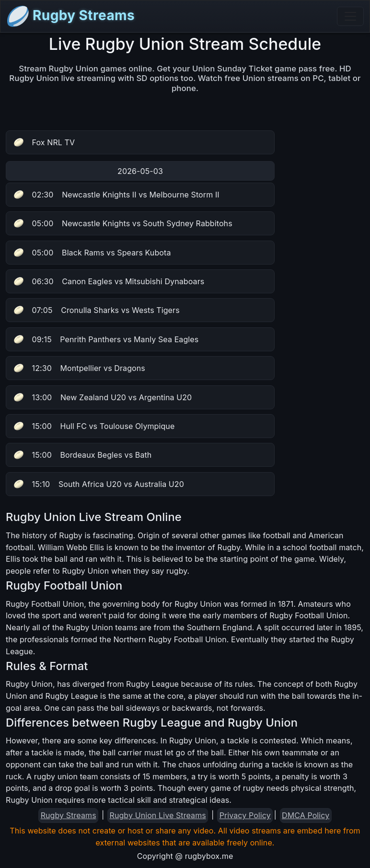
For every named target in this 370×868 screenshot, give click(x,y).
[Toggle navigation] (350, 16)
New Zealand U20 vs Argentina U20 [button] (103, 397)
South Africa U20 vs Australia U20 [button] (99, 484)
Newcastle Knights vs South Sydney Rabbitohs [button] (123, 223)
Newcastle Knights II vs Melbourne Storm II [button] (117, 195)
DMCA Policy (306, 815)
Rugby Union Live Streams (157, 815)
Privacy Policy (245, 815)
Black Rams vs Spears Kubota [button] (92, 253)
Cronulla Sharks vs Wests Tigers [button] (97, 310)
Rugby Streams (70, 16)
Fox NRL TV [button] (44, 142)
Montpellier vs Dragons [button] (80, 368)
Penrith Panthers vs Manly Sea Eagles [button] (106, 339)
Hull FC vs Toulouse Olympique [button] (94, 426)
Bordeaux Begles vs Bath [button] (83, 455)
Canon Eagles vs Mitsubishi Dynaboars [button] (109, 281)
